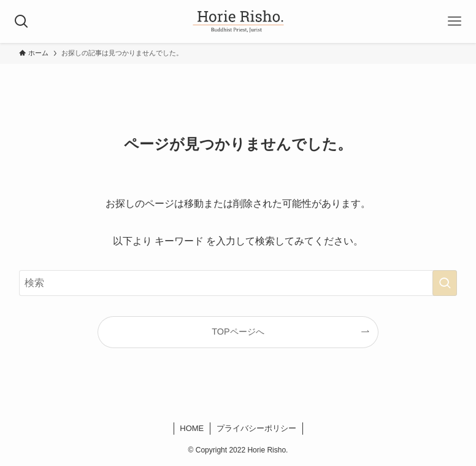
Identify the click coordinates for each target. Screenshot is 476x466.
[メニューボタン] (455, 21)
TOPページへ (238, 332)
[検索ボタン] (21, 21)
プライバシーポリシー (256, 428)
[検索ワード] (238, 283)
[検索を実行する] (445, 283)
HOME (192, 428)
